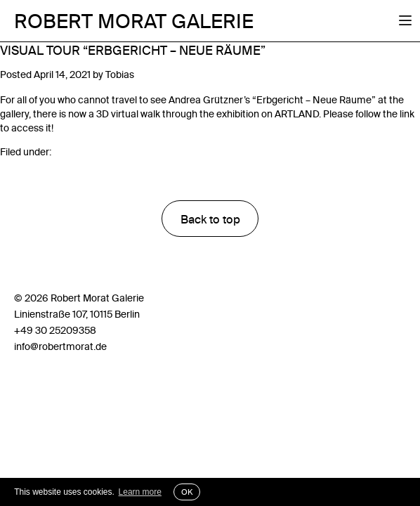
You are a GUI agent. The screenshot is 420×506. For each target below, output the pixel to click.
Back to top (210, 219)
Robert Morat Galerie (134, 21)
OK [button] (187, 492)
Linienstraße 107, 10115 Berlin (77, 314)
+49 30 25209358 (55, 330)
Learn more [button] (140, 492)
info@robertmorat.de (60, 346)
